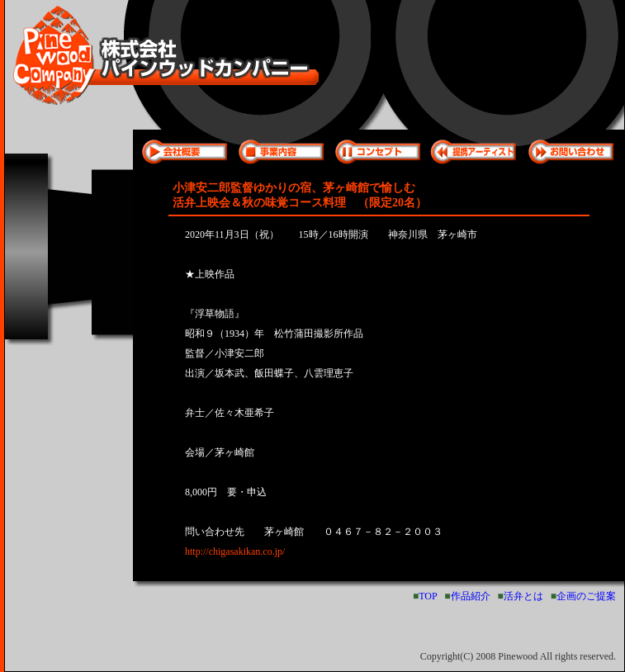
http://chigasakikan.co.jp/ (235, 551)
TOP (428, 596)
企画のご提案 (586, 596)
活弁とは (523, 596)
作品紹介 (471, 596)
